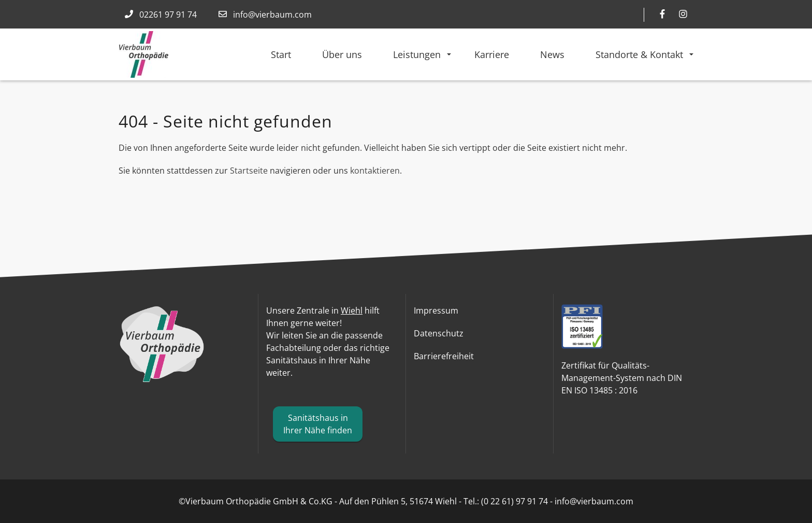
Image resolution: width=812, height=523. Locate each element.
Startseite (249, 171)
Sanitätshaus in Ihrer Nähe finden (318, 424)
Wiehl (352, 310)
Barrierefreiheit (444, 356)
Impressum (436, 310)
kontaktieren (375, 171)
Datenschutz (439, 333)
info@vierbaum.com (272, 15)
